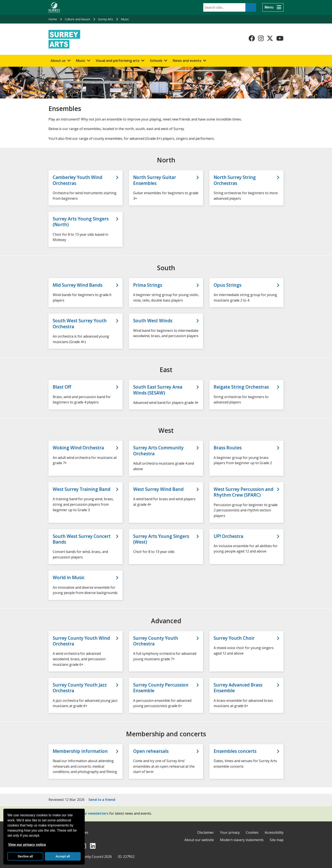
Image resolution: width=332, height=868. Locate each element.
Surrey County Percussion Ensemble (161, 688)
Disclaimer (206, 832)
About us (58, 61)
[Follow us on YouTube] (280, 38)
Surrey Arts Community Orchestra (158, 451)
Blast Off (62, 387)
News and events (187, 61)
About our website (199, 840)
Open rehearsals (151, 751)
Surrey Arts (106, 19)
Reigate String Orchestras (241, 387)
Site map (277, 840)
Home (53, 19)
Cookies (252, 832)
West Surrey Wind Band (158, 489)
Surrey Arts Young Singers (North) (81, 222)
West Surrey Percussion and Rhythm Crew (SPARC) (243, 492)
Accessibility (274, 832)
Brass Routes (228, 448)
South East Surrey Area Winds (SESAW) (158, 390)
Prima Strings (148, 285)
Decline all (25, 856)
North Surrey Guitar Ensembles (155, 180)
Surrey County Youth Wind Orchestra (81, 641)
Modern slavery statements (242, 840)
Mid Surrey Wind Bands (78, 285)
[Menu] (273, 7)
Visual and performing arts (118, 61)
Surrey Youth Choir (234, 638)
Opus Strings (228, 285)
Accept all (63, 856)
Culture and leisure (77, 19)
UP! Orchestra (228, 536)
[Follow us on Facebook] (252, 38)
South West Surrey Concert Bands (82, 539)
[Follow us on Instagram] (261, 38)
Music (125, 19)
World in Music (69, 578)
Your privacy (230, 832)
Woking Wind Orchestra (78, 448)
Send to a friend (102, 800)
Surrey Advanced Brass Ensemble (238, 688)
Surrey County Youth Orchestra (156, 641)
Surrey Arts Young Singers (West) (161, 539)
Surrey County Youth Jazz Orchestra (80, 688)
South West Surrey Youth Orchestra (80, 324)
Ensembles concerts (235, 751)
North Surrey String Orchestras (235, 180)
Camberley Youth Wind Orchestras (77, 180)
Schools (156, 61)
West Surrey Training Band (82, 489)
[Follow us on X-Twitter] (270, 38)
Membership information (80, 751)
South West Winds (153, 321)
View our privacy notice (27, 845)
